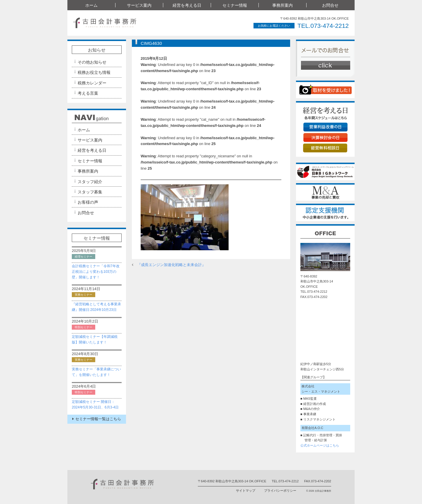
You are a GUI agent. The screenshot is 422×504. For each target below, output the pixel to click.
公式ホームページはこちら (320, 445)
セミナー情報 (235, 5)
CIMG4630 (151, 43)
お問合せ (330, 5)
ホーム (91, 5)
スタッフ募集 (90, 192)
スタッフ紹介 (90, 182)
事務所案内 (283, 5)
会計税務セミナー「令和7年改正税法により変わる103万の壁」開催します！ (96, 272)
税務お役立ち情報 (94, 72)
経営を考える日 (187, 5)
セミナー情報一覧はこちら (97, 419)
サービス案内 (139, 5)
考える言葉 (88, 93)
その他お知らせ (92, 62)
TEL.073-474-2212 (323, 26)
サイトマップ (246, 491)
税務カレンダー (92, 83)
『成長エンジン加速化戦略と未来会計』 (171, 265)
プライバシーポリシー (280, 491)
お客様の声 (88, 202)
